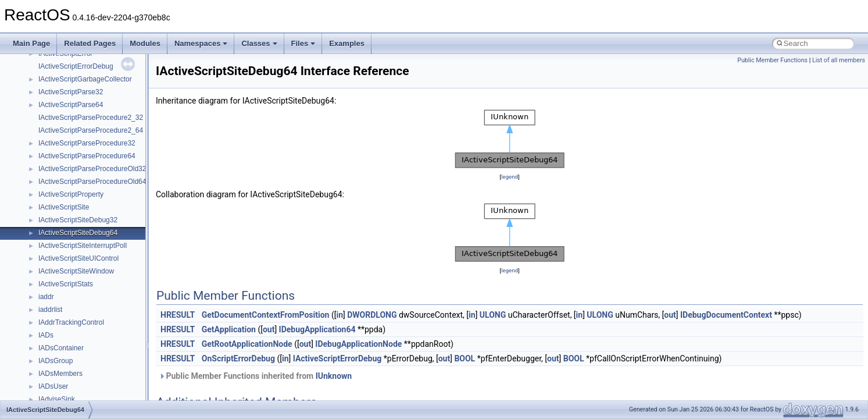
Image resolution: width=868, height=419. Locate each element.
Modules (145, 43)
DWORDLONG (372, 315)
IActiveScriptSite (64, 207)
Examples (347, 43)
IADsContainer (61, 348)
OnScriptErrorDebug (238, 358)
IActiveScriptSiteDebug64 (78, 233)
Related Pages (90, 43)
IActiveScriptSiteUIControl (78, 258)
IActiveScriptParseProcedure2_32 (91, 118)
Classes (259, 43)
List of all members (839, 60)
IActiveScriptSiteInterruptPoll (83, 246)
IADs (46, 335)
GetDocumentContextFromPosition (266, 315)
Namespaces (201, 43)
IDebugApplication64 (317, 329)
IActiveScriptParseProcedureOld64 (92, 182)
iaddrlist (50, 310)
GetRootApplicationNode (247, 344)
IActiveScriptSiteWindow (76, 271)
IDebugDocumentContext (726, 315)
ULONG (493, 315)
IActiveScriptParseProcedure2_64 (91, 130)
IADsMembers (60, 374)
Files (303, 43)
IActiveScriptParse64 (71, 105)
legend (510, 177)
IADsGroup (56, 361)
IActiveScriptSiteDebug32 (78, 220)
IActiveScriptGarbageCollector (85, 79)
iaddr (46, 297)
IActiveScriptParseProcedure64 (87, 156)
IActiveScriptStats (66, 284)
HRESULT (178, 315)
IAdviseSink (57, 399)
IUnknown (334, 376)
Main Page (31, 43)
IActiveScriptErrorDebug (76, 66)
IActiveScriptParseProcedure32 (87, 143)
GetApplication (229, 329)
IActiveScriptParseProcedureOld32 (92, 169)
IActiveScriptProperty (71, 194)
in (340, 315)
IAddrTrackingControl (71, 322)
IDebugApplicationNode (358, 344)
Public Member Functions (772, 60)
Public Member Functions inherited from (255, 376)
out (670, 315)
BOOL (465, 358)
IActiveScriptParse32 (71, 92)
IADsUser (53, 386)
